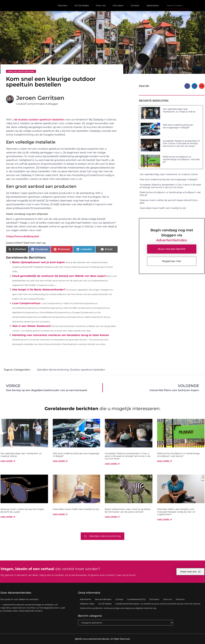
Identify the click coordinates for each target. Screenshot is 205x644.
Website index (87, 604)
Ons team (118, 5)
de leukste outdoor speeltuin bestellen (39, 120)
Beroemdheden (103, 599)
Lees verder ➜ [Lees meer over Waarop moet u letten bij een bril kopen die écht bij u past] (8, 517)
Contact (135, 5)
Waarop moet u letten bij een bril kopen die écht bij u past (169, 202)
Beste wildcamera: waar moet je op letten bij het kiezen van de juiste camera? (128, 510)
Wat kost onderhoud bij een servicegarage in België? (178, 126)
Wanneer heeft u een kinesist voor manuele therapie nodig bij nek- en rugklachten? (176, 512)
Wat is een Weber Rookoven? (32, 326)
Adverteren (153, 5)
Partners (63, 5)
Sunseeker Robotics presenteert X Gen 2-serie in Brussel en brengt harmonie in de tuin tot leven (181, 143)
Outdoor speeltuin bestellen (88, 370)
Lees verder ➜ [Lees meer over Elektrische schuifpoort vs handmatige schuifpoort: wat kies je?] (164, 461)
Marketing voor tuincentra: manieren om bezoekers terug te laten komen (61, 335)
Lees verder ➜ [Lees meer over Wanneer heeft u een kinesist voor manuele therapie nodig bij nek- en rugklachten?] (164, 519)
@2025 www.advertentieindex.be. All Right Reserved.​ (102, 639)
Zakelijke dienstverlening (21, 71)
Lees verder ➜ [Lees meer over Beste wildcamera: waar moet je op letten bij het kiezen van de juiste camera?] (112, 517)
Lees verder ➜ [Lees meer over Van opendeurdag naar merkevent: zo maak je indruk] (8, 461)
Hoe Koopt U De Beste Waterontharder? (39, 290)
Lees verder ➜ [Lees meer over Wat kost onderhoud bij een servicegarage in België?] (60, 461)
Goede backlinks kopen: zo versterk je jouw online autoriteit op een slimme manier (158, 604)
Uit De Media (82, 5)
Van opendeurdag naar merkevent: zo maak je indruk (179, 110)
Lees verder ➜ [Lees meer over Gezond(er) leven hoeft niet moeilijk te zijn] (60, 514)
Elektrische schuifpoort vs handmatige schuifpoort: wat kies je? (181, 159)
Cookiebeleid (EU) (136, 599)
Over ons (101, 5)
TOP (195, 631)
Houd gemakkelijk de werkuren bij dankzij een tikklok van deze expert (59, 276)
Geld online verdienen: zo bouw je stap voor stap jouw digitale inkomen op (118, 608)
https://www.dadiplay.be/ (23, 236)
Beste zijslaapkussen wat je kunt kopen (39, 262)
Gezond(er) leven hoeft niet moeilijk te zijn (163, 208)
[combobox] (177, 5)
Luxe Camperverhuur (26, 303)
